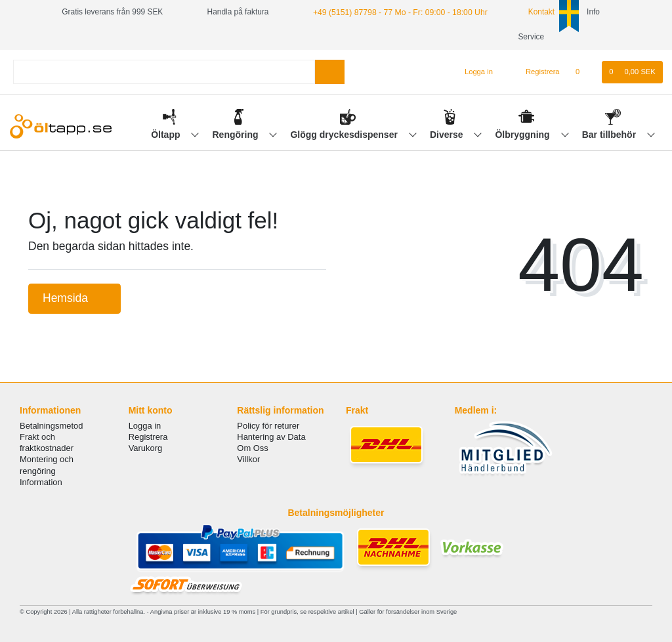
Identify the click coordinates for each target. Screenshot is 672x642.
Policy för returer (268, 426)
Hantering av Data (271, 437)
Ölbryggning (523, 135)
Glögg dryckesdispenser (345, 135)
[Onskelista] (584, 72)
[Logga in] (473, 72)
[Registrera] (535, 72)
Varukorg (146, 448)
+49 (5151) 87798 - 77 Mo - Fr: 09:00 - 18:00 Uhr (397, 12)
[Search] (330, 72)
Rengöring (237, 135)
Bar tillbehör (610, 135)
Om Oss (252, 448)
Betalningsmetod (51, 426)
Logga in (145, 426)
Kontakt (533, 12)
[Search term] (164, 72)
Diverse (448, 135)
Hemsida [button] (74, 298)
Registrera (148, 437)
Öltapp (167, 135)
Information (41, 482)
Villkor (248, 459)
